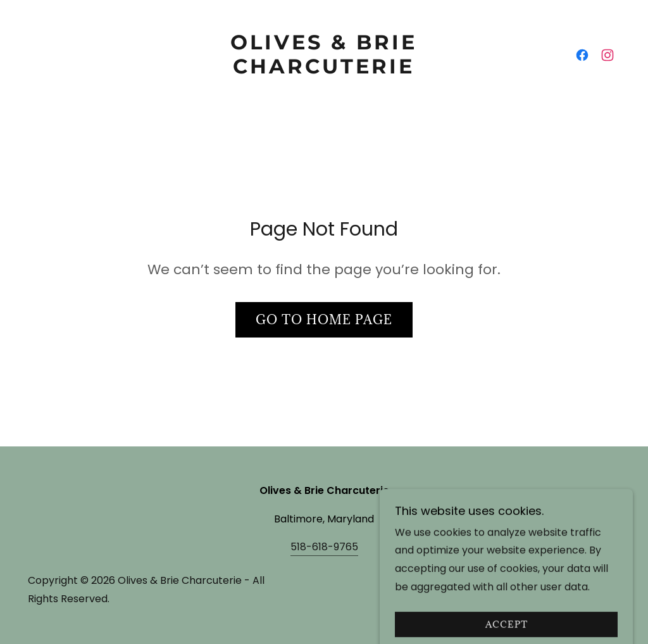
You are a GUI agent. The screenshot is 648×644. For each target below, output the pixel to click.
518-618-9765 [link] (324, 547)
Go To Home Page (324, 320)
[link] (324, 70)
